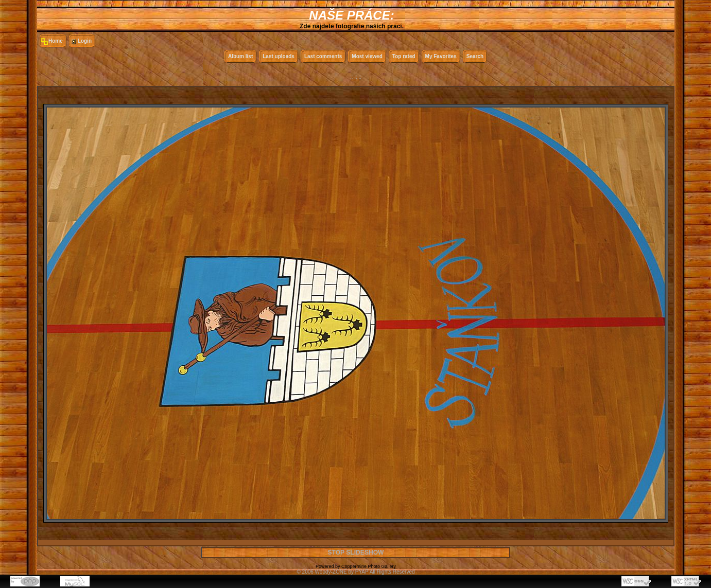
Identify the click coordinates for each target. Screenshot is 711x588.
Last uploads (279, 56)
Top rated (404, 56)
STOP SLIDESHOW (355, 553)
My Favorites (441, 56)
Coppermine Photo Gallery (369, 566)
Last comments (323, 56)
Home (56, 41)
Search (475, 56)
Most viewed (367, 56)
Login (85, 41)
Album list (240, 56)
